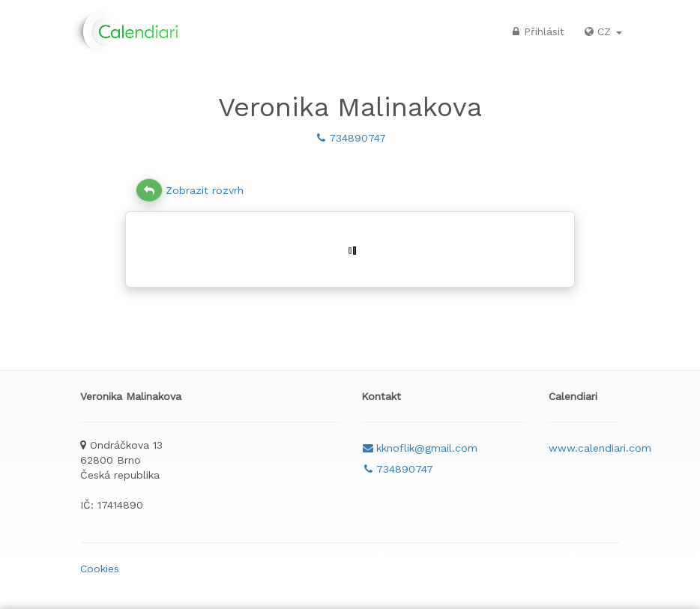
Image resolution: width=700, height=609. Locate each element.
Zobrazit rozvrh (190, 190)
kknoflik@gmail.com (419, 448)
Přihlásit (537, 31)
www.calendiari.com (600, 448)
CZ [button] (602, 31)
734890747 (350, 138)
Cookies (100, 569)
